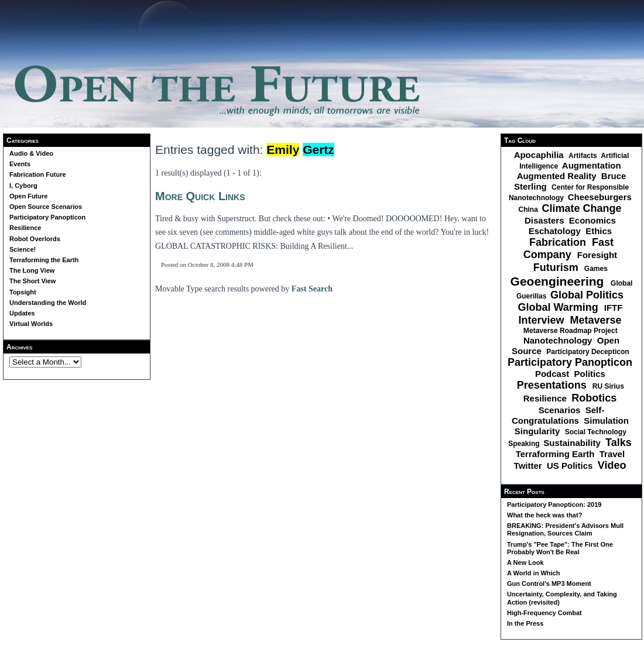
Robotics (595, 398)
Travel (614, 454)
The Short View (32, 281)
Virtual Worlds (31, 324)
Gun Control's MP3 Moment (549, 584)
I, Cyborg (23, 186)
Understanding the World (48, 303)
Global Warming (559, 307)
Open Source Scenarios (46, 207)
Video (614, 465)
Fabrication (559, 242)
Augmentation (593, 165)
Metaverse (597, 320)
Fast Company (568, 249)
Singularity (539, 431)
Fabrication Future (38, 174)
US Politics (571, 466)
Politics (591, 374)
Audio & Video (31, 153)
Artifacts (584, 156)
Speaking (525, 444)
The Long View (32, 270)
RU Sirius (609, 386)
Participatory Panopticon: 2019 (554, 505)
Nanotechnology (559, 340)
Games (597, 269)
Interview (542, 320)
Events (20, 164)
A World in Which (533, 573)
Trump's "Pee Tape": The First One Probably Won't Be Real (560, 548)
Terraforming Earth (556, 454)
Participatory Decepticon (589, 352)
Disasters (546, 220)
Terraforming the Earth (44, 260)
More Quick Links (200, 196)
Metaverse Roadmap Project (571, 331)
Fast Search (312, 289)
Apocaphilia (540, 155)
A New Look (525, 562)
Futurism (557, 267)
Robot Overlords (35, 239)
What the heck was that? (544, 515)
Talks (620, 442)
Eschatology (556, 231)
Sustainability (573, 443)
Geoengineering (559, 281)
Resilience (25, 228)
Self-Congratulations (558, 415)
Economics (594, 220)
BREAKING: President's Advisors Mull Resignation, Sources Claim (565, 529)
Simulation (607, 421)
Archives (19, 347)
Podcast (554, 374)
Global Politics (588, 295)
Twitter (529, 466)
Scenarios (561, 410)
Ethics (600, 231)
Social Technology (597, 432)
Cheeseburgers (601, 197)
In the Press (525, 623)
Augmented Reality (558, 176)
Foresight (599, 255)
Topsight (23, 292)
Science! (23, 249)
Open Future (28, 196)
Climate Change (583, 208)
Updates (22, 313)
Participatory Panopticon (47, 217)
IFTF (615, 308)
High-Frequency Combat (544, 613)
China (529, 210)
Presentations (553, 385)
